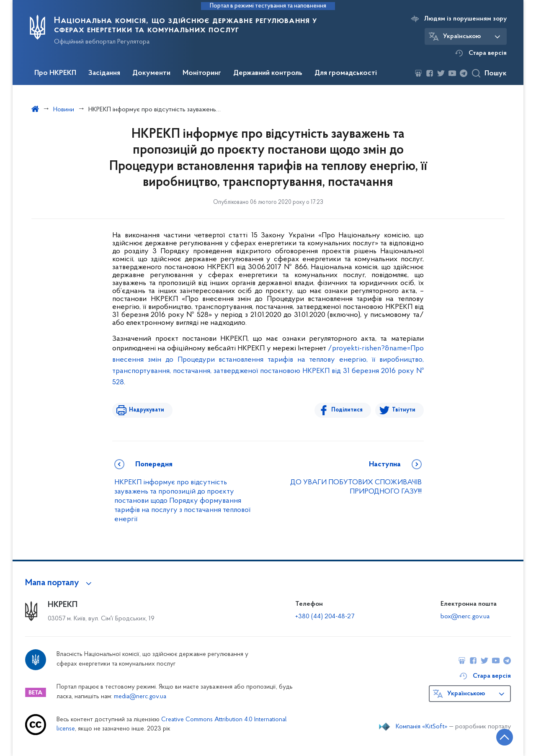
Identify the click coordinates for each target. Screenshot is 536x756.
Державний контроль (268, 73)
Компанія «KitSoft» (422, 727)
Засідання (104, 73)
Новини (64, 110)
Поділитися (347, 410)
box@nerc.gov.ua (465, 617)
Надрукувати (147, 410)
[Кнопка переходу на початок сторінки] (505, 737)
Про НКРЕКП (55, 73)
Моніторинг (202, 73)
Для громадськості (346, 73)
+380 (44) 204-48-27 (325, 617)
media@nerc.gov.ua (140, 697)
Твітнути (404, 410)
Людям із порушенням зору (465, 19)
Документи (151, 73)
